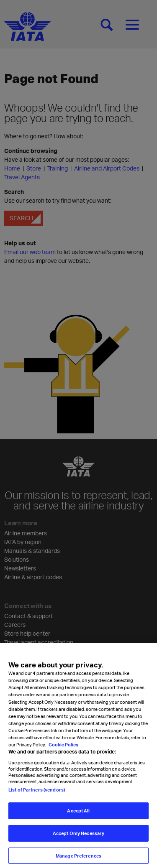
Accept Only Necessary (78, 837)
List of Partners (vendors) (37, 794)
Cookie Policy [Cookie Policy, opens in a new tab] (63, 749)
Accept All (78, 815)
